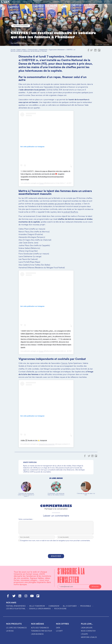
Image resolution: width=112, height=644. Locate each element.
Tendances (16, 2)
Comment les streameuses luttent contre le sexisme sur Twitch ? (26, 495)
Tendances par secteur (41, 633)
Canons (64, 363)
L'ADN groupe (87, 630)
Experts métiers (21, 50)
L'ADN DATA (87, 2)
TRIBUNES (37, 2)
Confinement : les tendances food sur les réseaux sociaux (56, 494)
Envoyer (56, 558)
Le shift (59, 633)
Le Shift (67, 2)
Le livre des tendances (16, 630)
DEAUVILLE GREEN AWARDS (40, 610)
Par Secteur (27, 2)
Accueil (13, 50)
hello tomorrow (37, 608)
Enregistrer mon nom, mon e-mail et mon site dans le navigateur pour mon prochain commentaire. (55, 542)
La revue (10, 633)
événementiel (43, 50)
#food (47, 26)
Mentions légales (89, 639)
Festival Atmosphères (16, 608)
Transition (47, 2)
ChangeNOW (54, 608)
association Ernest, (52, 87)
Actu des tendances (40, 630)
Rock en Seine (60, 610)
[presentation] (56, 550)
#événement (37, 26)
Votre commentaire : (26, 519)
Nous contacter (88, 633)
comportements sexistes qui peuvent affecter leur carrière (58, 204)
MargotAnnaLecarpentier (47, 444)
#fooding (57, 26)
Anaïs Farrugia (20, 43)
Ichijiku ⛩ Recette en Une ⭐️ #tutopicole (34, 440)
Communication (33, 50)
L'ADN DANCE (77, 2)
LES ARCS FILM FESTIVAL (16, 610)
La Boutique (98, 2)
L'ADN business (37, 636)
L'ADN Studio (58, 2)
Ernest (41, 183)
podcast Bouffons (71, 212)
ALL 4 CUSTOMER (70, 608)
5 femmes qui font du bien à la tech (86, 494)
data (58, 630)
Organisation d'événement (21, 26)
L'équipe (84, 636)
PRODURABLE (86, 608)
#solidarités (68, 26)
